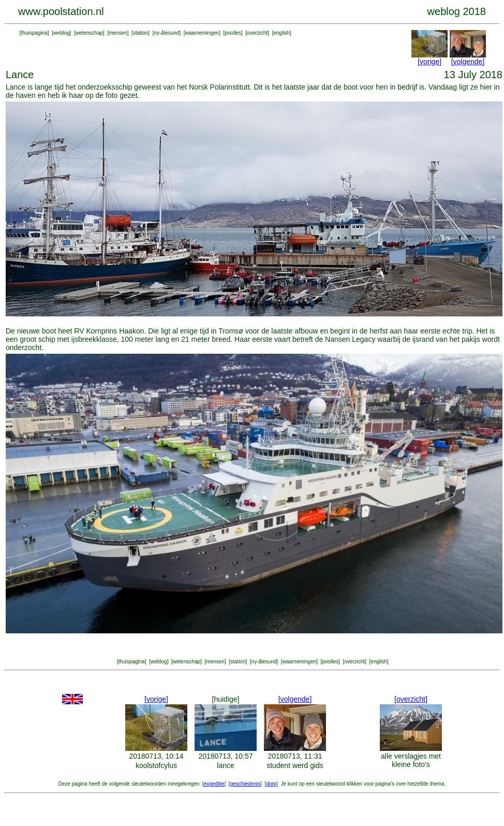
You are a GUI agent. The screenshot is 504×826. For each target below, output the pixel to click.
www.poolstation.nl (61, 11)
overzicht (257, 33)
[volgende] (468, 62)
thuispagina (34, 33)
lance (225, 765)
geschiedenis (245, 784)
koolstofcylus (156, 765)
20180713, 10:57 (225, 756)
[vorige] (429, 62)
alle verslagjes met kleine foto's (411, 760)
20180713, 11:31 (295, 756)
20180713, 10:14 (156, 756)
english (281, 33)
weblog (62, 33)
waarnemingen (202, 33)
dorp (271, 784)
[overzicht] (411, 699)
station (140, 33)
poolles (233, 33)
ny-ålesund (166, 33)
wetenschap (89, 33)
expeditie (214, 784)
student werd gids (295, 765)
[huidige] (226, 699)
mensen (118, 33)
